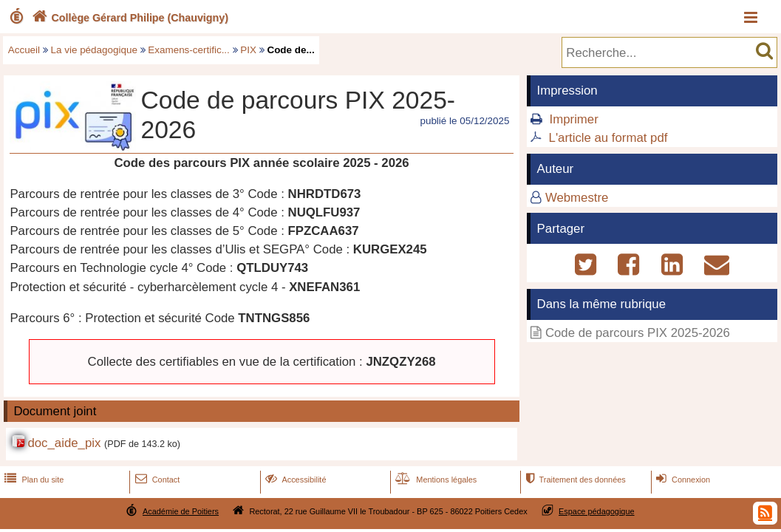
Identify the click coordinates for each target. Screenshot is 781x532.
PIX (248, 50)
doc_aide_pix (64, 443)
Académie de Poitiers (181, 511)
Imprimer (574, 119)
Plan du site (33, 480)
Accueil (24, 50)
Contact (156, 480)
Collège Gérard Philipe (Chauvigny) (129, 18)
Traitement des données (574, 480)
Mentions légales (434, 480)
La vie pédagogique (94, 50)
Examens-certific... (189, 50)
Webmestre (577, 198)
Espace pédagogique (597, 511)
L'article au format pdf (608, 138)
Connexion (682, 480)
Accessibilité (294, 480)
